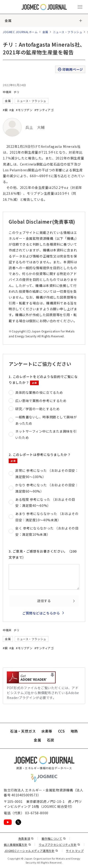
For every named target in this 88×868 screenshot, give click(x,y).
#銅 (5, 110)
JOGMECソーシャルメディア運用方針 (31, 851)
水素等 (47, 731)
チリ (17, 92)
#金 (12, 110)
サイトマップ (75, 851)
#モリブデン (24, 110)
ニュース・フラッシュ (68, 32)
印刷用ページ (70, 69)
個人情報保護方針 (17, 845)
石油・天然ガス (23, 731)
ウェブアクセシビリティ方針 (59, 845)
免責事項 (26, 838)
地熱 (74, 731)
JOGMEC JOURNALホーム (20, 32)
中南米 (7, 92)
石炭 (51, 740)
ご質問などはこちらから (41, 613)
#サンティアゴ (44, 110)
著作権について (54, 838)
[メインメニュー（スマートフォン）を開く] (80, 7)
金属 (8, 21)
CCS (61, 731)
